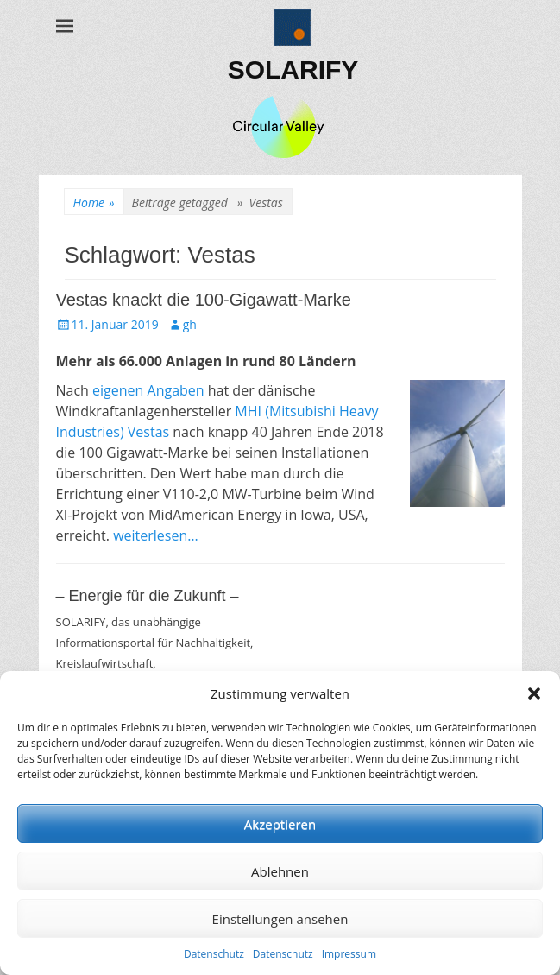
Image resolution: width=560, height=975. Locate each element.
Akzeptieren (280, 824)
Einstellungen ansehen (280, 919)
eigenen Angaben (150, 390)
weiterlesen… (156, 535)
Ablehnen (280, 871)
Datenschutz (214, 954)
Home (94, 203)
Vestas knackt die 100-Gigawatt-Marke (204, 300)
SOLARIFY (293, 70)
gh (190, 324)
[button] (534, 693)
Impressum (349, 954)
